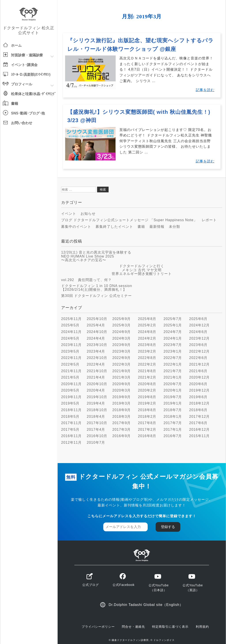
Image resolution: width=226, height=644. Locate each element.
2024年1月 (173, 338)
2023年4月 (96, 351)
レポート (209, 220)
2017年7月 (173, 423)
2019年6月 (198, 397)
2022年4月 (96, 364)
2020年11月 (71, 384)
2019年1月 (173, 403)
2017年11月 (71, 423)
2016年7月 (173, 436)
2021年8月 (147, 371)
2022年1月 (173, 364)
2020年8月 (147, 384)
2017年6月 (198, 423)
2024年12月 (199, 325)
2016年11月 (71, 436)
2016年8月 (147, 436)
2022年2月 (147, 364)
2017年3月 (122, 430)
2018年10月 (97, 410)
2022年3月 (122, 364)
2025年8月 (147, 319)
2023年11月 (71, 345)
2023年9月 (122, 345)
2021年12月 (199, 364)
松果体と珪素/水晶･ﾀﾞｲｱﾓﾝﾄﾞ (34, 94)
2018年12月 (199, 403)
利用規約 (202, 627)
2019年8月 (147, 397)
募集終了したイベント (114, 227)
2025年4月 (96, 325)
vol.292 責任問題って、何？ (86, 280)
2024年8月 (147, 332)
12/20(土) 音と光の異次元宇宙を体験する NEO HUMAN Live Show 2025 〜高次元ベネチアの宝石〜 (96, 256)
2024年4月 (96, 338)
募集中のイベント (76, 227)
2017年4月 (96, 430)
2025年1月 (173, 325)
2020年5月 (70, 390)
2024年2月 (147, 338)
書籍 (15, 104)
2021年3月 (122, 377)
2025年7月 (173, 319)
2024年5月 (70, 338)
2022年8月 (147, 358)
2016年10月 (97, 436)
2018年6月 (198, 410)
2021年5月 (70, 377)
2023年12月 (199, 338)
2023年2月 (147, 351)
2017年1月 (173, 430)
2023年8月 (147, 345)
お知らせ (88, 214)
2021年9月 (122, 371)
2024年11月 (71, 332)
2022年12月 (199, 351)
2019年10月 (97, 397)
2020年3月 (122, 390)
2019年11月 (71, 397)
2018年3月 (122, 417)
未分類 (174, 227)
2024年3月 (122, 338)
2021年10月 (97, 371)
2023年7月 (173, 345)
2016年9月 (122, 436)
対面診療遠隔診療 (27, 55)
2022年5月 (70, 364)
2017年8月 (147, 423)
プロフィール (22, 84)
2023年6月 (198, 345)
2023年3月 (122, 351)
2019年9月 (122, 397)
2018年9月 (122, 410)
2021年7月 (173, 371)
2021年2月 (147, 377)
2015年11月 (199, 436)
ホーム (16, 45)
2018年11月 (71, 410)
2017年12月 (199, 417)
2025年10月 (97, 319)
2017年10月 (97, 423)
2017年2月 (147, 430)
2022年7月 (173, 358)
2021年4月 (96, 377)
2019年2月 (147, 403)
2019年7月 (173, 397)
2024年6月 (198, 332)
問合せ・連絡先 (133, 627)
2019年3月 (122, 403)
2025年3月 (122, 325)
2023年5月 (70, 351)
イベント (69, 214)
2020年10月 (97, 384)
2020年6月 (198, 384)
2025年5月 (70, 325)
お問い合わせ (22, 123)
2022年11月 (71, 358)
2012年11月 (71, 443)
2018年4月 (96, 417)
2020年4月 (96, 390)
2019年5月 (70, 403)
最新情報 (157, 227)
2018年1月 (173, 417)
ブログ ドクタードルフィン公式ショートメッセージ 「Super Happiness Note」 (129, 220)
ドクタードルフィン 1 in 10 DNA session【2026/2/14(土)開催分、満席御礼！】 (97, 288)
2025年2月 (147, 325)
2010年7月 (96, 443)
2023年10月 (97, 345)
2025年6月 (198, 319)
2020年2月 (147, 390)
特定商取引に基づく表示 (170, 627)
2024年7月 (173, 332)
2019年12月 (199, 390)
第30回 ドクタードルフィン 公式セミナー (96, 296)
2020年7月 (173, 384)
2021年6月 (198, 371)
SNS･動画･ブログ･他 (28, 113)
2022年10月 (97, 358)
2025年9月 (122, 319)
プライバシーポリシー (98, 627)
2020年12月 (199, 377)
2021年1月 (173, 377)
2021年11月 (71, 371)
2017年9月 (122, 423)
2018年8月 (147, 410)
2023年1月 (173, 351)
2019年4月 (96, 403)
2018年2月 (147, 417)
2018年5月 (70, 417)
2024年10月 (97, 332)
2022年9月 (122, 358)
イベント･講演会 (24, 65)
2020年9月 (122, 384)
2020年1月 (173, 390)
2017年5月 (70, 430)
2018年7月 (173, 410)
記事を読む (205, 90)
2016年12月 (199, 430)
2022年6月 (198, 358)
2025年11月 (71, 319)
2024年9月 (122, 332)
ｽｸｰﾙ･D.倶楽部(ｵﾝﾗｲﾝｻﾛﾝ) (31, 75)
